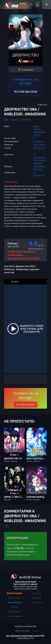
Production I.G (39, 148)
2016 (6, 120)
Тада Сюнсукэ (39, 145)
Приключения (39, 132)
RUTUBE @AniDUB (26, 92)
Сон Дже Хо (38, 141)
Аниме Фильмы (14, 611)
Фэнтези (37, 135)
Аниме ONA (26, 120)
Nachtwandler (39, 166)
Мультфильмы (37, 602)
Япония (14, 120)
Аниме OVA (37, 593)
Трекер (35, 631)
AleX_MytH (38, 169)
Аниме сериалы (14, 598)
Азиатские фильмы (14, 616)
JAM (35, 160)
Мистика (37, 129)
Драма (36, 126)
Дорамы (14, 607)
